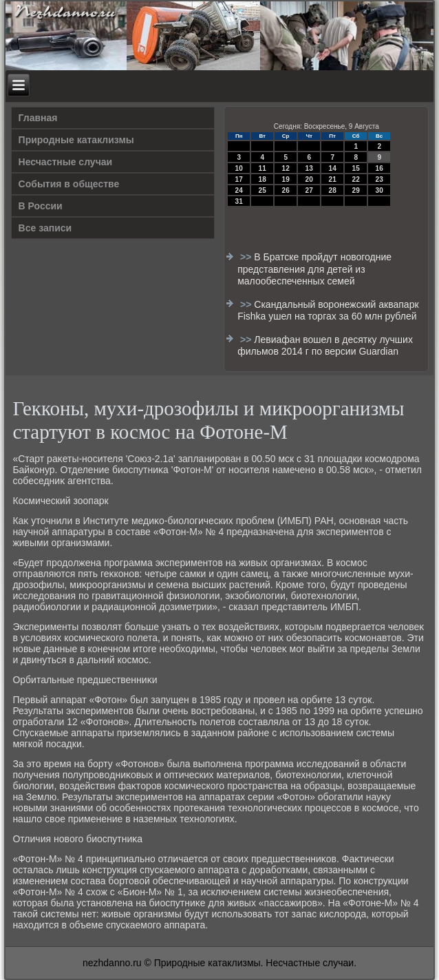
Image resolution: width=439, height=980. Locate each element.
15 (356, 168)
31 (239, 201)
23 (379, 179)
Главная (38, 118)
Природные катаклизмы (76, 140)
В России (41, 206)
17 (239, 179)
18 (263, 179)
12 (286, 168)
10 (239, 168)
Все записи (45, 228)
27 (309, 190)
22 (356, 179)
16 (379, 168)
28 (333, 190)
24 (239, 190)
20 (309, 179)
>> (247, 257)
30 (379, 190)
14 (333, 168)
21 (333, 179)
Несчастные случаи (66, 162)
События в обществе (69, 184)
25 (263, 190)
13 (309, 168)
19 (286, 179)
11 (263, 168)
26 (286, 190)
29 (356, 190)
